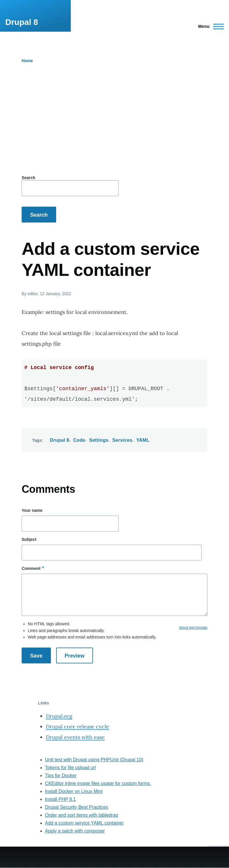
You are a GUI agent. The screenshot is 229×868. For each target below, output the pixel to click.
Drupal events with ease (75, 737)
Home (27, 61)
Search (29, 178)
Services (122, 440)
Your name (32, 510)
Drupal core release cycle (78, 727)
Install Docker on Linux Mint (74, 791)
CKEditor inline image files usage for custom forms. (98, 783)
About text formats (193, 628)
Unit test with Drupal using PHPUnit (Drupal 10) (94, 760)
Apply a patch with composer (75, 831)
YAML (143, 440)
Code (79, 440)
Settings (99, 440)
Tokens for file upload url (70, 768)
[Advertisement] (114, 123)
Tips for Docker (61, 776)
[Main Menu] (209, 26)
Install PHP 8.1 (61, 799)
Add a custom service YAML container (84, 823)
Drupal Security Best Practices (77, 807)
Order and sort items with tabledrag (82, 815)
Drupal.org (59, 716)
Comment (31, 568)
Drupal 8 (22, 22)
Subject (29, 539)
